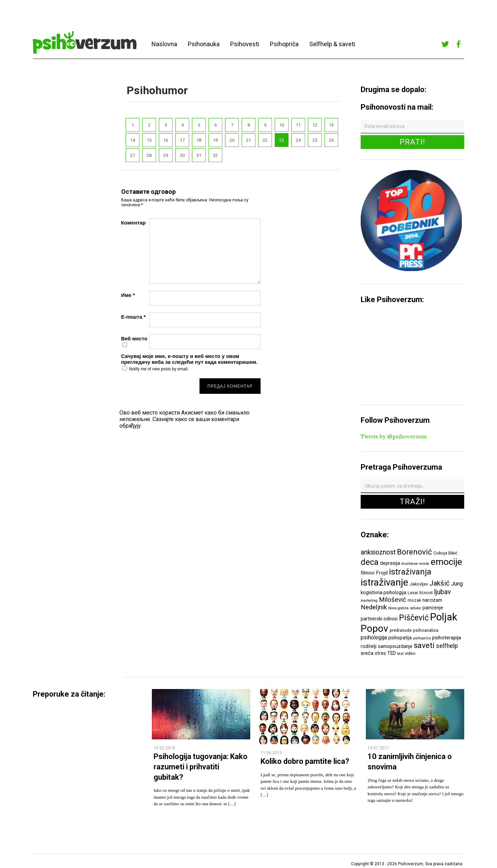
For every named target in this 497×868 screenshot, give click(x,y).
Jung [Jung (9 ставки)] (457, 584)
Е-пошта (133, 317)
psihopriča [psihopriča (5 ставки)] (422, 638)
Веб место (134, 338)
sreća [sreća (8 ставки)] (367, 653)
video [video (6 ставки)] (410, 653)
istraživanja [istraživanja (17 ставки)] (410, 572)
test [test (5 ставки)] (400, 654)
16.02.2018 (164, 748)
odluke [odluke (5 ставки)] (416, 608)
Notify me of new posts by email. (159, 369)
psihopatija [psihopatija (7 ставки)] (400, 638)
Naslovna (164, 44)
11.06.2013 (271, 753)
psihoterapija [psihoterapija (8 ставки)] (447, 638)
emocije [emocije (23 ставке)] (446, 562)
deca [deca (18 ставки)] (370, 562)
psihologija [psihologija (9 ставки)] (374, 637)
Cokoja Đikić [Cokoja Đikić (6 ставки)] (446, 553)
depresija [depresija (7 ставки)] (390, 563)
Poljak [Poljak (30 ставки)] (444, 617)
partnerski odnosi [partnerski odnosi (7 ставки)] (379, 619)
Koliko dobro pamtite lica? (305, 761)
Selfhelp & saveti (332, 44)
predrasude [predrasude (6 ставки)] (401, 630)
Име (128, 295)
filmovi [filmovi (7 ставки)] (368, 573)
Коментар (133, 223)
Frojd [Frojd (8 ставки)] (382, 573)
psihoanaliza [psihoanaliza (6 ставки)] (426, 630)
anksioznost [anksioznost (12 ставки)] (378, 552)
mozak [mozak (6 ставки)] (414, 600)
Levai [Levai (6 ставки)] (413, 593)
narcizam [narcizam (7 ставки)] (432, 600)
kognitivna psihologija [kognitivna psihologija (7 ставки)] (383, 592)
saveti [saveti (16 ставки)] (424, 645)
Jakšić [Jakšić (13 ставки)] (440, 583)
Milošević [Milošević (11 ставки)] (393, 600)
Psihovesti (245, 44)
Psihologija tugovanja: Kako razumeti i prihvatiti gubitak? (201, 767)
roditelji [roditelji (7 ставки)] (369, 646)
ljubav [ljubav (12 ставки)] (442, 592)
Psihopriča (284, 44)
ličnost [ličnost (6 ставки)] (426, 593)
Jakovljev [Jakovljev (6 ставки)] (419, 584)
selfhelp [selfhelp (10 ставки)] (447, 646)
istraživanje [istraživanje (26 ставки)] (384, 582)
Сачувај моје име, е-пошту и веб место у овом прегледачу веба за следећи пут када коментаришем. (189, 359)
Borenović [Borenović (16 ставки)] (415, 552)
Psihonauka (204, 44)
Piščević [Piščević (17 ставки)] (414, 618)
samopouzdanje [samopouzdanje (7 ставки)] (395, 646)
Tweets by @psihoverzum (394, 437)
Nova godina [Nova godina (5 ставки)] (398, 608)
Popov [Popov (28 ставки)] (374, 628)
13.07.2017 (378, 748)
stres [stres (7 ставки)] (380, 653)
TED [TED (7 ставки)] (392, 653)
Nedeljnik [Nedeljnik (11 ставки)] (374, 607)
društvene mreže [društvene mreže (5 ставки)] (415, 564)
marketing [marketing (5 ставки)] (369, 601)
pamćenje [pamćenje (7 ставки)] (433, 608)
